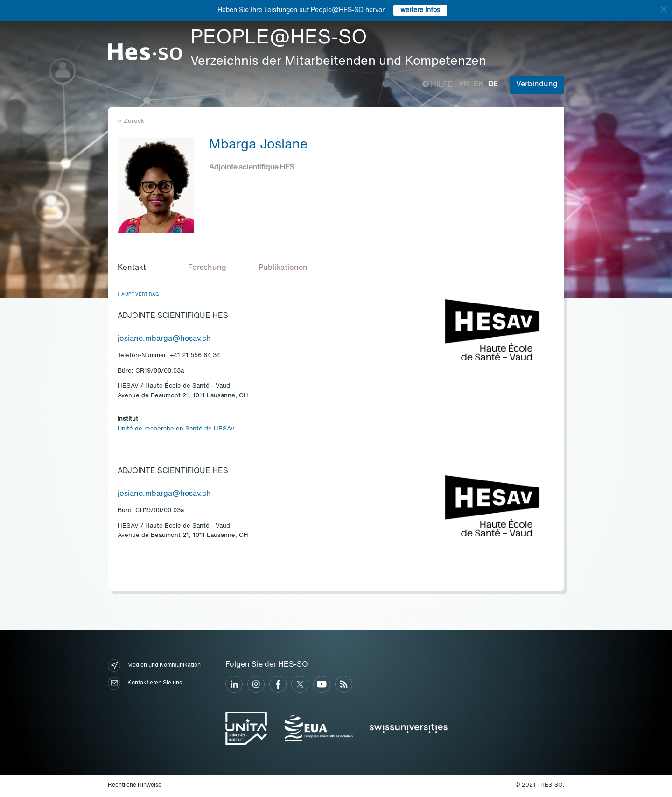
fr (464, 85)
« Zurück (131, 121)
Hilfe (437, 85)
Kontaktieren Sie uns (145, 684)
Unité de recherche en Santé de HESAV (176, 429)
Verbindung (537, 85)
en (479, 85)
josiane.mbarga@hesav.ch (164, 339)
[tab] (146, 269)
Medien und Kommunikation (154, 666)
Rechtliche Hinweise (135, 786)
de (493, 85)
